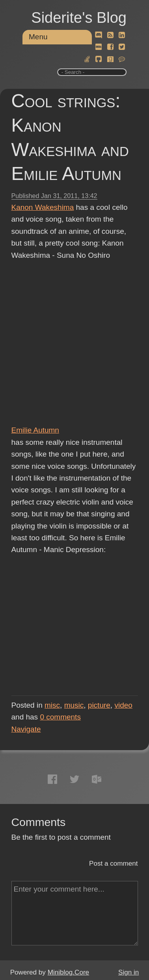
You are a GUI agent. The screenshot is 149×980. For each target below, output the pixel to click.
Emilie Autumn (35, 430)
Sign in (129, 972)
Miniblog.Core (68, 972)
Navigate (26, 729)
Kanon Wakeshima (43, 207)
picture (99, 705)
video (123, 705)
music (74, 705)
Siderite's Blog (79, 18)
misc (52, 705)
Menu (38, 37)
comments (60, 717)
